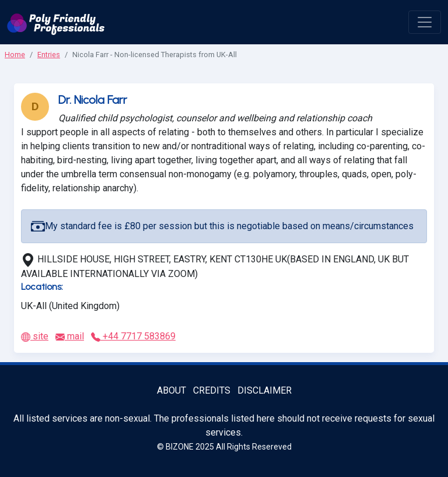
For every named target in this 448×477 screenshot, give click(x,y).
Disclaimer (265, 390)
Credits (212, 390)
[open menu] (425, 22)
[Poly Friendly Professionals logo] (56, 22)
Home (15, 55)
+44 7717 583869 (133, 336)
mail (70, 336)
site (35, 336)
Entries (49, 55)
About (171, 390)
